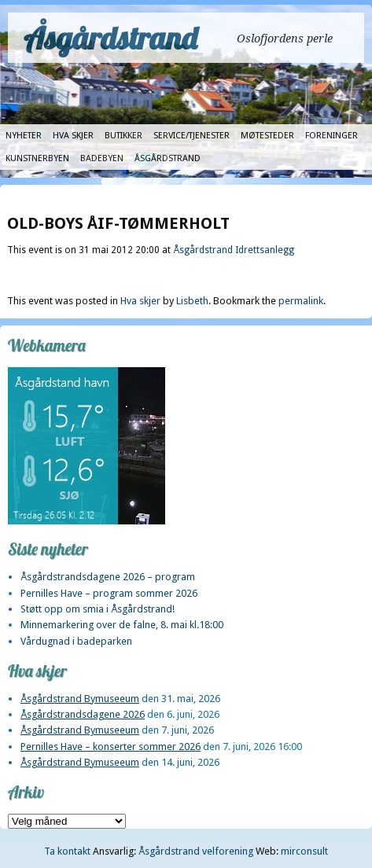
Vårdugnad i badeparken (76, 641)
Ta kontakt (67, 851)
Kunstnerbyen (37, 158)
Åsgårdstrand (110, 38)
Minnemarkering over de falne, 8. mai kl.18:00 (122, 625)
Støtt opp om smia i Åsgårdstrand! (98, 609)
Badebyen (102, 158)
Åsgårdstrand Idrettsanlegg (234, 250)
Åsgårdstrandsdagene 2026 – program (108, 577)
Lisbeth (192, 301)
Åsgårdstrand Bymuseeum (80, 699)
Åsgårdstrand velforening (196, 851)
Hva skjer (73, 136)
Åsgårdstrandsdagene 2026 (83, 714)
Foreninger (331, 136)
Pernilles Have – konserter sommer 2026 (110, 747)
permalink (301, 301)
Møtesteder (267, 136)
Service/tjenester (192, 136)
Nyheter (24, 136)
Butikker (123, 136)
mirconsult (304, 851)
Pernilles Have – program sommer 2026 (109, 593)
